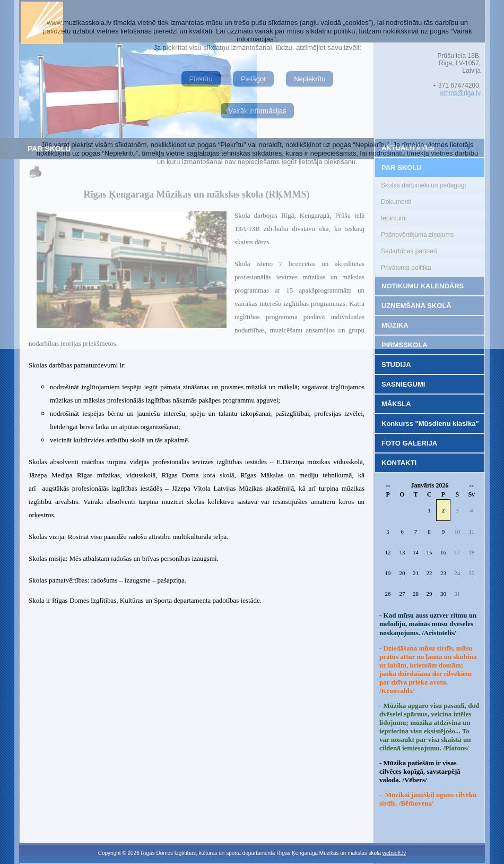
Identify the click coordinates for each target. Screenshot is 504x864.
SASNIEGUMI (403, 384)
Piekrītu (201, 79)
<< (388, 486)
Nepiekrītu (310, 79)
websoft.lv (394, 853)
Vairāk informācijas (258, 111)
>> (471, 486)
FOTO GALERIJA (409, 443)
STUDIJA (396, 365)
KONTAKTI (399, 463)
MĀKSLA (396, 404)
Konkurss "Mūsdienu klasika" (430, 424)
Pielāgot (253, 79)
